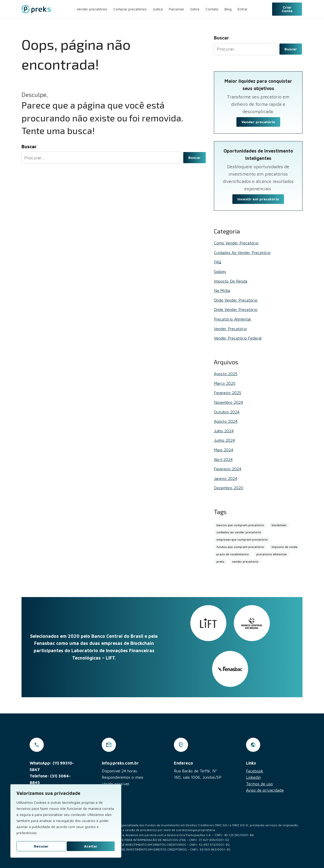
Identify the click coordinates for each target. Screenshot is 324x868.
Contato (212, 9)
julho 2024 (224, 431)
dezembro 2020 (229, 488)
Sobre (195, 9)
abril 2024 (223, 459)
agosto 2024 (226, 421)
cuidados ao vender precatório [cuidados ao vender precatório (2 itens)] (239, 532)
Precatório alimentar (233, 319)
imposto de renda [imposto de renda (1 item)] (285, 547)
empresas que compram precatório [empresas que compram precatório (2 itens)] (242, 539)
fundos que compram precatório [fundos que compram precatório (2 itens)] (240, 547)
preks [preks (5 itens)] (220, 562)
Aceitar (91, 846)
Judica (158, 9)
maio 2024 (224, 450)
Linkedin (253, 777)
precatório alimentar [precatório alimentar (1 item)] (272, 554)
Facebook (255, 771)
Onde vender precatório (236, 300)
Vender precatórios (92, 9)
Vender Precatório (230, 329)
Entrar (243, 9)
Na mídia (222, 290)
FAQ (218, 262)
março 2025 (225, 383)
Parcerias (176, 9)
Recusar (41, 846)
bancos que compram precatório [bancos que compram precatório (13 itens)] (240, 525)
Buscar (195, 157)
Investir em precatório (258, 199)
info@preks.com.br (120, 763)
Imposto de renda (231, 281)
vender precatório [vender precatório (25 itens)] (245, 562)
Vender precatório (258, 122)
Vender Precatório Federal (238, 338)
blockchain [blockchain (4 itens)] (279, 525)
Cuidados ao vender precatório (242, 252)
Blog (228, 9)
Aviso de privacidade (265, 790)
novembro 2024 (228, 402)
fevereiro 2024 (228, 469)
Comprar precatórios (130, 9)
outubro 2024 (227, 412)
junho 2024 (224, 440)
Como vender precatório (236, 243)
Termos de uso (259, 784)
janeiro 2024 (226, 478)
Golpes (220, 271)
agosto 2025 (226, 374)
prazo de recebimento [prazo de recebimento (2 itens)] (233, 554)
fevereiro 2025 (228, 393)
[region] (66, 821)
